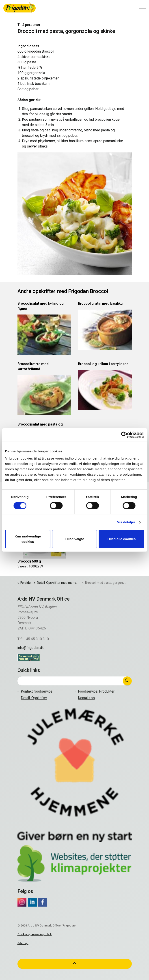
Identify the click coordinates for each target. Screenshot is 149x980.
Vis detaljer (126, 522)
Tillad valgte (74, 539)
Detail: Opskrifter (34, 698)
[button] (127, 681)
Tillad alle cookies (121, 539)
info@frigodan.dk (31, 648)
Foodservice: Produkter (96, 691)
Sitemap (23, 943)
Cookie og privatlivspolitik (35, 934)
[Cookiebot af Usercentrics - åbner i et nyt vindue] (124, 435)
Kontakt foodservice (37, 691)
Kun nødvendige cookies (28, 539)
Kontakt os (86, 698)
